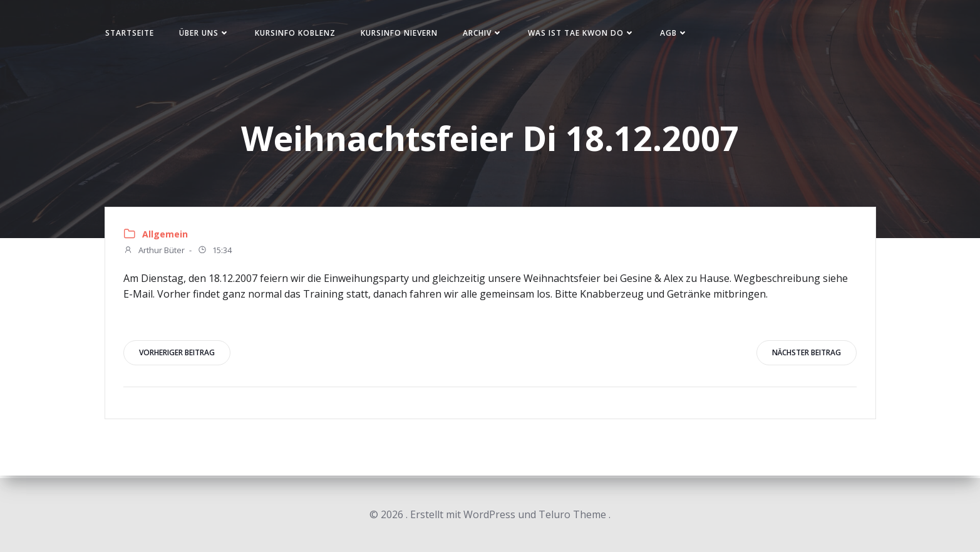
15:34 (215, 253)
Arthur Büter (155, 253)
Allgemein (166, 235)
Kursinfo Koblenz (299, 34)
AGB (678, 34)
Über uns (208, 34)
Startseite (133, 34)
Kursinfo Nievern (403, 34)
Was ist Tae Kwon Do (585, 34)
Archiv (487, 34)
